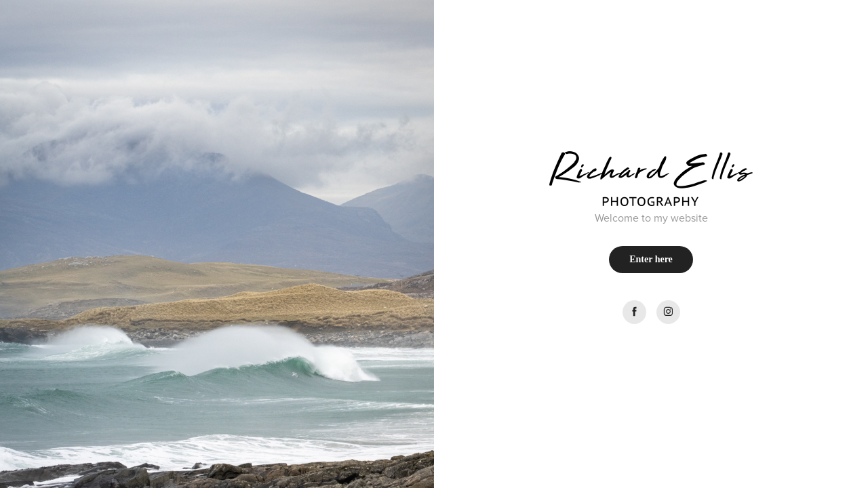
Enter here (651, 259)
